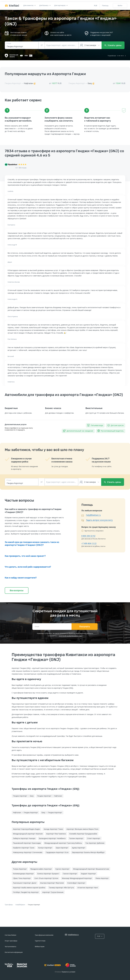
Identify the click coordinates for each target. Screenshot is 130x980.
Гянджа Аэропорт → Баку (23, 796)
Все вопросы (17, 591)
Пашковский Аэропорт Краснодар (27, 843)
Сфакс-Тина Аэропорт (22, 878)
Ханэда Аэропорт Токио (53, 829)
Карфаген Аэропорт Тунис (24, 848)
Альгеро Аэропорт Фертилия (52, 883)
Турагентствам (40, 941)
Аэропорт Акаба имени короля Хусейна (29, 888)
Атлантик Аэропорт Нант (88, 888)
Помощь (105, 5)
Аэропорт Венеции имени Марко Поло (82, 829)
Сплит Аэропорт (94, 838)
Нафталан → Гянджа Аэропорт (25, 812)
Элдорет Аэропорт (88, 874)
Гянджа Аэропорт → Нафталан (50, 796)
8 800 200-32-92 (88, 536)
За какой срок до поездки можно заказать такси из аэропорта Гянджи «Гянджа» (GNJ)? (32, 544)
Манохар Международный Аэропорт (77, 878)
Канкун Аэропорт (45, 848)
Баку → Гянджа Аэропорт (52, 812)
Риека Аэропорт (102, 878)
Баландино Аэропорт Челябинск (52, 838)
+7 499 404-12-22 (89, 543)
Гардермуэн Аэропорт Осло (57, 852)
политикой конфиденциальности (71, 636)
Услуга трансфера (11, 941)
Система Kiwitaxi (10, 935)
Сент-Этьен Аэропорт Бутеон (46, 878)
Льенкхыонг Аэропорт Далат (25, 883)
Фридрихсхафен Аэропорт (41, 869)
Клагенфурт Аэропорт (76, 883)
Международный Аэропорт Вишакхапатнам (91, 869)
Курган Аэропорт (62, 869)
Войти (120, 5)
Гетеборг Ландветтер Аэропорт (26, 892)
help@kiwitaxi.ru (93, 515)
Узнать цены (113, 45)
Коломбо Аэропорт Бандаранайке (83, 834)
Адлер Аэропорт (79, 848)
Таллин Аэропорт (76, 838)
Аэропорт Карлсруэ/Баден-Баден (27, 829)
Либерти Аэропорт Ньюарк (24, 838)
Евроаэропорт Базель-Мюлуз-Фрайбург (88, 852)
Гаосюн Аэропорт (70, 874)
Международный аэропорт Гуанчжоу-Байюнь (63, 843)
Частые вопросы (10, 947)
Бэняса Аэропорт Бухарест (48, 874)
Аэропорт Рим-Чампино (56, 834)
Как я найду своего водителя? (21, 578)
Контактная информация (14, 952)
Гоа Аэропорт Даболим (95, 843)
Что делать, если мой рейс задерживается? (28, 567)
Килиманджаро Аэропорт (23, 874)
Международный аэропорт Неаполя (28, 834)
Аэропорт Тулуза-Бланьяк (53, 892)
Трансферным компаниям (44, 935)
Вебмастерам (40, 947)
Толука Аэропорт (20, 869)
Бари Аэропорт (62, 848)
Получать (85, 627)
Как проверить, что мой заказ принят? (25, 556)
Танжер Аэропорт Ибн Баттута (61, 888)
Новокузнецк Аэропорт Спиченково (28, 852)
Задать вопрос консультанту (99, 520)
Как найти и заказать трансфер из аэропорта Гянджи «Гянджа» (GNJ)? (33, 511)
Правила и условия (68, 972)
